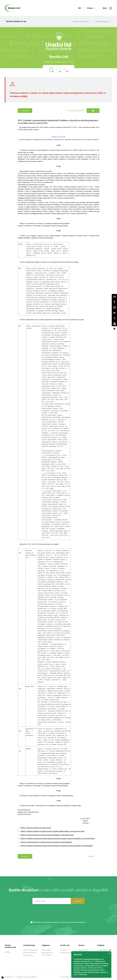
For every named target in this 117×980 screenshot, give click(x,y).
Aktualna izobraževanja (30, 950)
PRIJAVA (78, 901)
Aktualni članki (83, 950)
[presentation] (58, 914)
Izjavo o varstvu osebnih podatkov (73, 922)
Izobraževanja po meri (30, 953)
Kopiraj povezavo (75, 111)
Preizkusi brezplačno (67, 953)
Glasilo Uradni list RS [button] (82, 21)
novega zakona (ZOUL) (92, 959)
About (108, 950)
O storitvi (63, 950)
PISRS (25, 96)
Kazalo (25, 111)
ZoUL (52, 93)
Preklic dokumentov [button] (104, 21)
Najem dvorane (28, 955)
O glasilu (7, 952)
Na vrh (91, 856)
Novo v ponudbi (46, 950)
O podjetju (100, 950)
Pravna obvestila (66, 977)
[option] (58, 57)
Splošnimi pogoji (51, 922)
